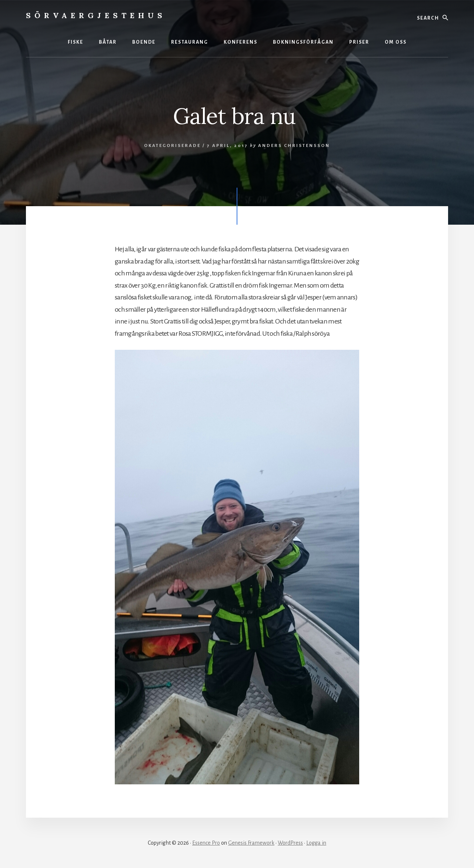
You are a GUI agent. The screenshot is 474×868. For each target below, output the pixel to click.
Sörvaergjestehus (96, 15)
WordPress (290, 843)
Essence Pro (206, 843)
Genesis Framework (251, 843)
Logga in (316, 843)
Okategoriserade (172, 146)
